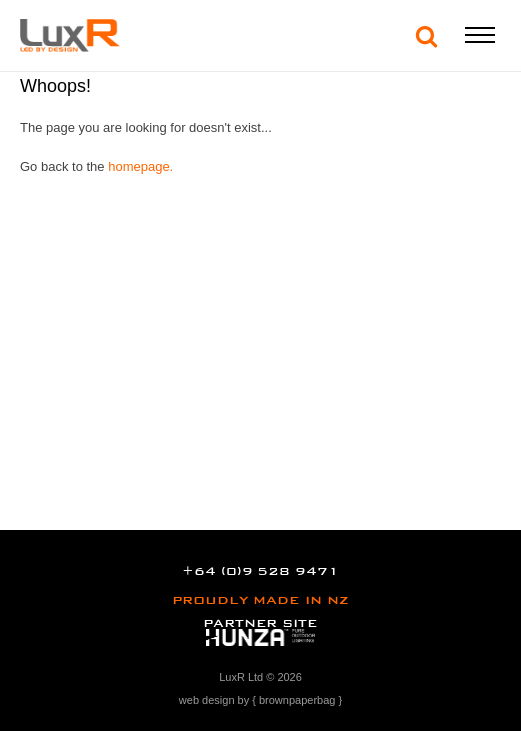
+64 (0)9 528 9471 (260, 571)
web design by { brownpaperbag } (260, 700)
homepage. (140, 166)
